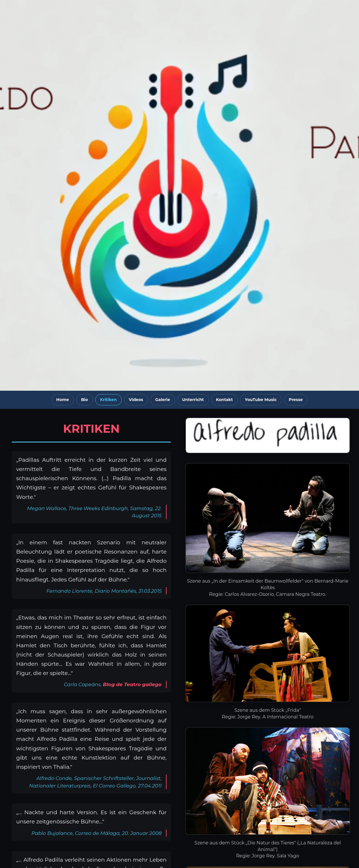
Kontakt (225, 400)
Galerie (163, 400)
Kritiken (108, 400)
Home (63, 400)
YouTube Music (261, 400)
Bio (85, 400)
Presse (296, 400)
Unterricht (193, 400)
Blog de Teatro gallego (132, 684)
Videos (136, 400)
